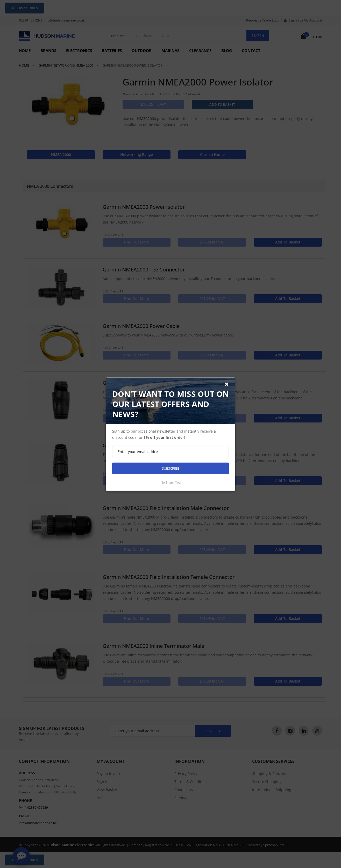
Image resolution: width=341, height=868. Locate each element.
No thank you (171, 482)
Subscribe (170, 468)
